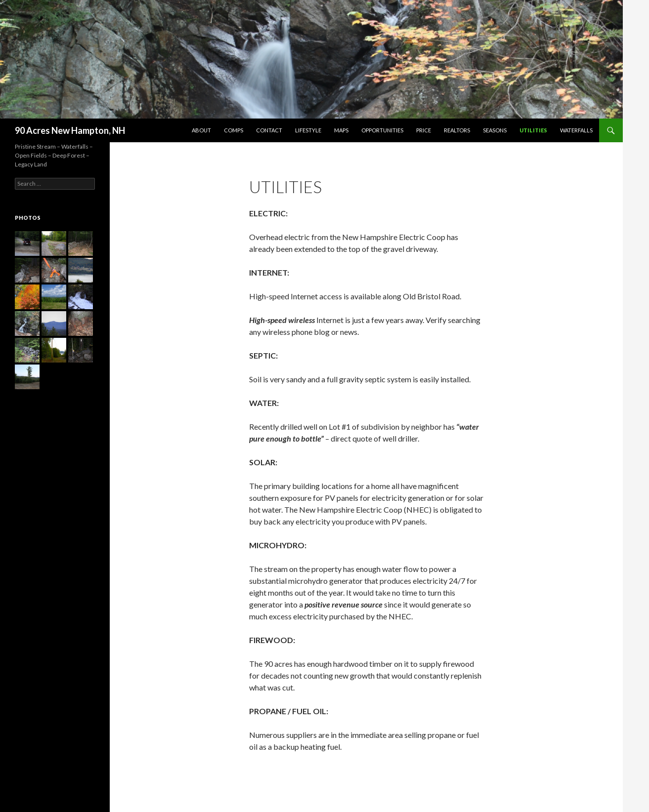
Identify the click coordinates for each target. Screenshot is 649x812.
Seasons (495, 130)
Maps (341, 130)
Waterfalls (576, 130)
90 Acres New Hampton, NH (70, 130)
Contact (269, 130)
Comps (234, 130)
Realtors (457, 130)
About (201, 130)
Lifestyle (308, 130)
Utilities (533, 130)
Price (424, 130)
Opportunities (382, 130)
